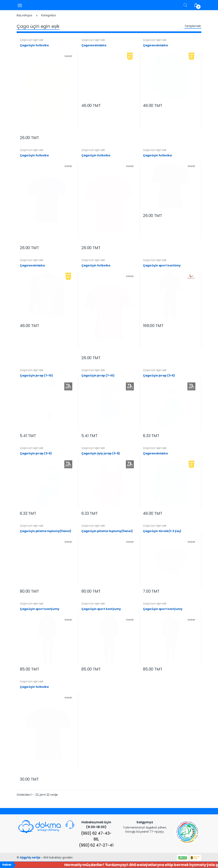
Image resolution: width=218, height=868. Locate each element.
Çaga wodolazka (94, 45)
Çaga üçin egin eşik (32, 40)
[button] (185, 5)
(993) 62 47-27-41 (96, 845)
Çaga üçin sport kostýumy (40, 609)
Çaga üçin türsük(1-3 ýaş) (162, 531)
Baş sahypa (24, 15)
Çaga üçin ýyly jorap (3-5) (101, 453)
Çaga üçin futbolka (34, 45)
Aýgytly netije (30, 857)
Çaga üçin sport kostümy (162, 265)
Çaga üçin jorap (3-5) (159, 375)
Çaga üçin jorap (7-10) (36, 375)
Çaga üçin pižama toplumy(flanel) (45, 531)
